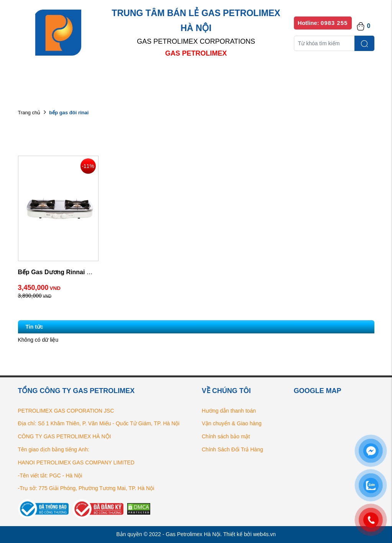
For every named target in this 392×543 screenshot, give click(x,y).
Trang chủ (29, 113)
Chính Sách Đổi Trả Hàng (233, 449)
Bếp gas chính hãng (278, 77)
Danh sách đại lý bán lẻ (203, 77)
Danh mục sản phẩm (128, 77)
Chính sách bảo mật (226, 436)
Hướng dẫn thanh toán (229, 411)
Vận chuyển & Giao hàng (232, 423)
